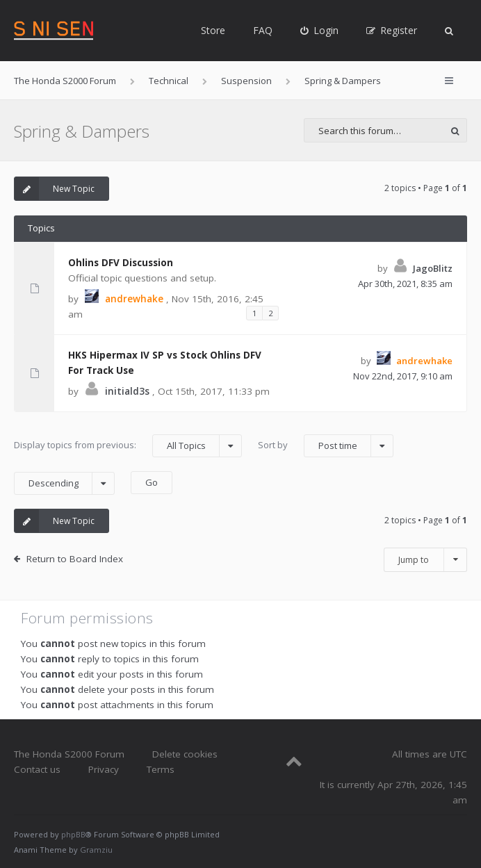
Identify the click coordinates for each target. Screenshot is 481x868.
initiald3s (127, 391)
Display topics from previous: (128, 446)
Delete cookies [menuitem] (185, 754)
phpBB (73, 834)
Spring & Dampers (82, 131)
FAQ (263, 30)
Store (213, 30)
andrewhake (134, 299)
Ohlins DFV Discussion (121, 263)
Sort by (326, 446)
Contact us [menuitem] (37, 769)
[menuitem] (319, 31)
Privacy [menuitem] (104, 769)
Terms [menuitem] (161, 769)
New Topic (55, 189)
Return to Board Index (75, 559)
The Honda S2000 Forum (69, 754)
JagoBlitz (433, 268)
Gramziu (96, 850)
